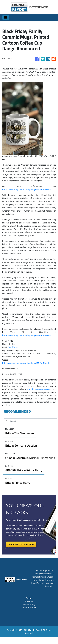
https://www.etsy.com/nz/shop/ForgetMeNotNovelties (27, 189)
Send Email (13, 347)
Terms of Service (29, 608)
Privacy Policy (29, 604)
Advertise (29, 601)
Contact (29, 598)
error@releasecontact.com (39, 389)
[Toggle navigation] (6, 17)
